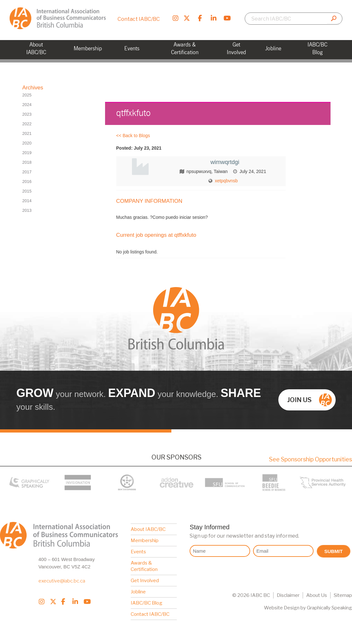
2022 (27, 124)
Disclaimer (288, 595)
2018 (27, 162)
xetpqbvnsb (226, 181)
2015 (27, 191)
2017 (27, 172)
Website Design (282, 608)
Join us (310, 400)
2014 (27, 201)
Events (138, 552)
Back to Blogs (136, 136)
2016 (27, 182)
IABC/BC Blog (147, 603)
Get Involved (145, 581)
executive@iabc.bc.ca (62, 581)
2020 (27, 143)
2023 (27, 114)
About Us (317, 595)
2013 (27, 210)
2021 (27, 133)
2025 (27, 95)
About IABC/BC (148, 529)
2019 (27, 153)
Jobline (138, 592)
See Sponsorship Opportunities (311, 459)
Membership (145, 541)
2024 (27, 105)
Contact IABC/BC (139, 19)
